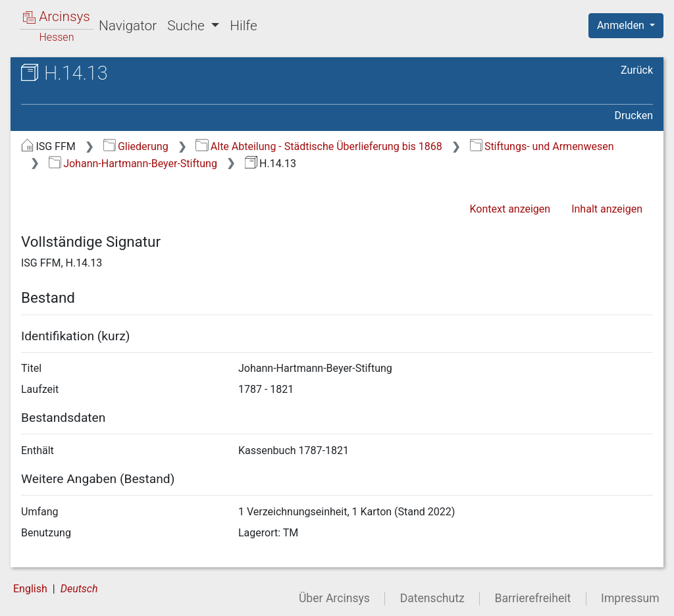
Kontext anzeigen (510, 209)
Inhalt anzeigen (607, 209)
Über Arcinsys (334, 598)
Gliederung (136, 146)
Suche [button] (188, 26)
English (30, 589)
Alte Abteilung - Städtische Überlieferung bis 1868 (319, 146)
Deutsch (79, 589)
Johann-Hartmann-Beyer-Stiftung (133, 164)
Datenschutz (432, 598)
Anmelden (622, 25)
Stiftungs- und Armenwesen (542, 146)
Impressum (630, 598)
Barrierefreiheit (533, 598)
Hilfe (243, 26)
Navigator (128, 26)
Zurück (637, 70)
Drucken (634, 115)
